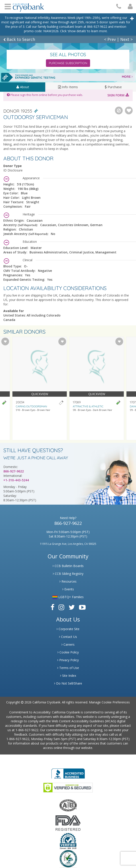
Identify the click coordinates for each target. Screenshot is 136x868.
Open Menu (8, 6)
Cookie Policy (68, 652)
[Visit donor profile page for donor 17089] (97, 388)
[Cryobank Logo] (28, 6)
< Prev (110, 39)
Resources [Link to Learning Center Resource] (68, 581)
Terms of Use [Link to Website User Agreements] (68, 668)
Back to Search (19, 39)
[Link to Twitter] (72, 607)
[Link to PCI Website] (68, 859)
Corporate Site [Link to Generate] (68, 629)
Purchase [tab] (113, 87)
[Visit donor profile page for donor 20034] (40, 388)
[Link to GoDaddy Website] (68, 787)
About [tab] (23, 87)
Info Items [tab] (68, 87)
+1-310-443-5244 (16, 480)
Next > (126, 39)
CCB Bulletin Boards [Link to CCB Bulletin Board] (68, 566)
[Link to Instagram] (61, 607)
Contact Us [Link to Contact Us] (68, 637)
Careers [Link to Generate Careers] (68, 644)
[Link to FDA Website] (68, 823)
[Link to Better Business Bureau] (68, 772)
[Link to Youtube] (82, 607)
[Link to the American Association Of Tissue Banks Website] (68, 805)
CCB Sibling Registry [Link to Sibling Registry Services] (68, 574)
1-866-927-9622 (27, 730)
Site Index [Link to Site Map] (68, 676)
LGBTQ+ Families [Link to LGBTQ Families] (68, 597)
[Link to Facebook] (52, 607)
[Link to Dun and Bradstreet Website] (68, 841)
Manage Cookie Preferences (109, 702)
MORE (127, 77)
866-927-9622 (14, 471)
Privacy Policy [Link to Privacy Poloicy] (68, 660)
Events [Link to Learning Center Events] (68, 589)
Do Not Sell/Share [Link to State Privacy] (68, 683)
